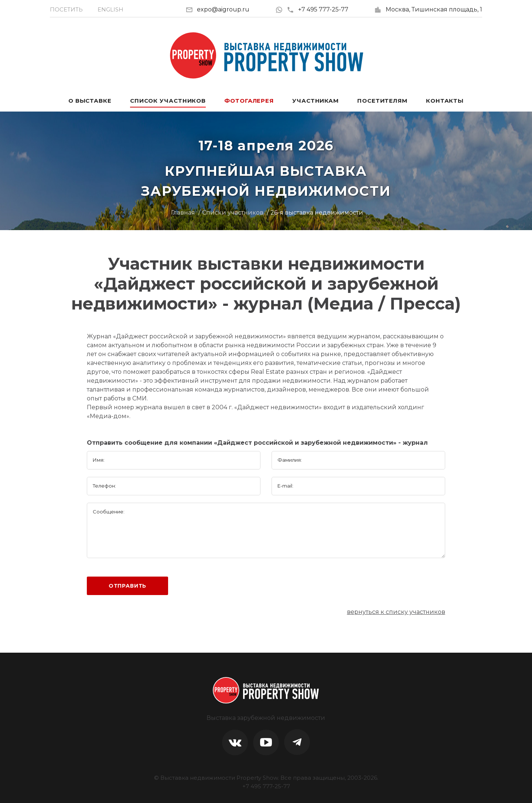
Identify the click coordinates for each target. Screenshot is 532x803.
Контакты (445, 101)
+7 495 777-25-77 (318, 9)
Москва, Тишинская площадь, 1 (434, 9)
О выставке (90, 101)
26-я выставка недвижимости (317, 213)
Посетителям (382, 101)
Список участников (168, 101)
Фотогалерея (249, 101)
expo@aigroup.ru (223, 9)
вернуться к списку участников (396, 612)
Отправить (128, 586)
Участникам (316, 101)
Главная (183, 213)
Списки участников (233, 213)
